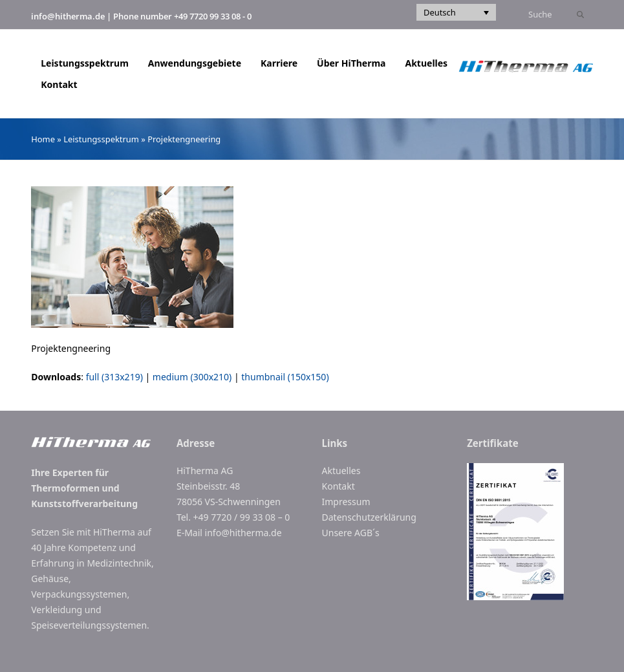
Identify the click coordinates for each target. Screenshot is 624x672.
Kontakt (339, 486)
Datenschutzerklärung (369, 517)
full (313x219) (114, 377)
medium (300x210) (192, 377)
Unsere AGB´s (351, 533)
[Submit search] (580, 15)
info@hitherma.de (68, 16)
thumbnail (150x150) (285, 377)
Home (43, 139)
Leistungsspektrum (101, 139)
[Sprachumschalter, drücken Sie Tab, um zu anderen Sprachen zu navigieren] (456, 12)
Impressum (346, 502)
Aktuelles (341, 471)
